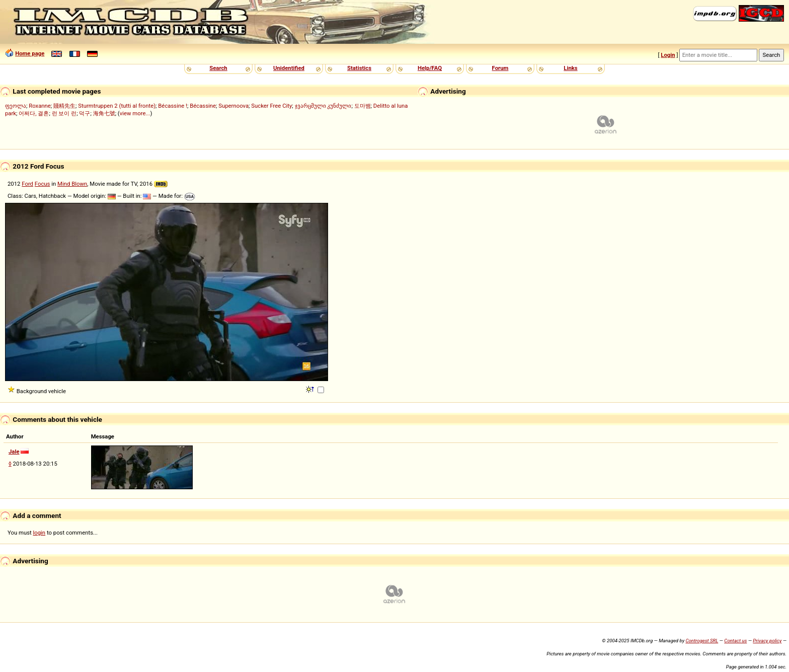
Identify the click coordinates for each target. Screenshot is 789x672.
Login (668, 55)
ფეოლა (16, 106)
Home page (30, 53)
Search (218, 68)
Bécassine (203, 106)
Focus (43, 184)
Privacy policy (767, 641)
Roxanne (40, 106)
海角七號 (104, 113)
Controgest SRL (702, 641)
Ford (27, 184)
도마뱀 (363, 106)
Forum (500, 68)
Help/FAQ (430, 68)
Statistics (359, 68)
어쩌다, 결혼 (34, 113)
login (40, 533)
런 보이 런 (64, 113)
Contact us (735, 641)
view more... (135, 113)
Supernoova (233, 106)
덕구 (85, 113)
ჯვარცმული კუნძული (323, 106)
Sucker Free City (271, 106)
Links (570, 68)
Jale (14, 452)
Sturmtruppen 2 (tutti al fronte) (117, 106)
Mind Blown (72, 184)
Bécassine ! (173, 106)
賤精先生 (64, 106)
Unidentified (289, 68)
